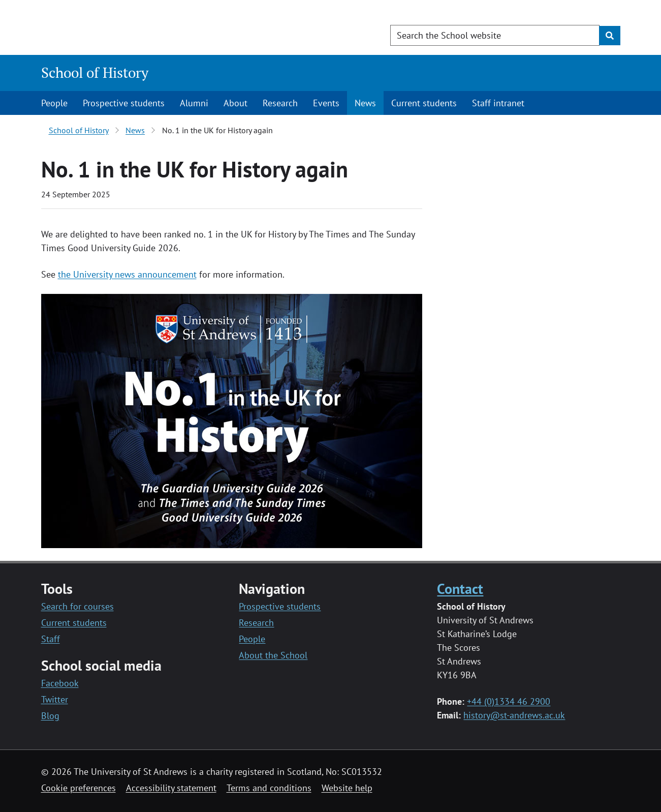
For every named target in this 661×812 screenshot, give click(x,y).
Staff (51, 639)
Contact (460, 589)
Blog (50, 716)
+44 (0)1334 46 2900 (509, 701)
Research (280, 103)
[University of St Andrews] (124, 28)
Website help (347, 788)
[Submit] (610, 36)
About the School (273, 655)
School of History (95, 72)
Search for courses (77, 606)
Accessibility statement (171, 788)
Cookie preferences (78, 788)
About (235, 103)
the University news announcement (127, 274)
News (365, 103)
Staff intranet (498, 103)
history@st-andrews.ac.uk (514, 715)
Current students (424, 103)
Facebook (60, 683)
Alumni (194, 103)
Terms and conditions (269, 788)
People (54, 103)
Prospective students (124, 103)
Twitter (55, 699)
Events (326, 103)
